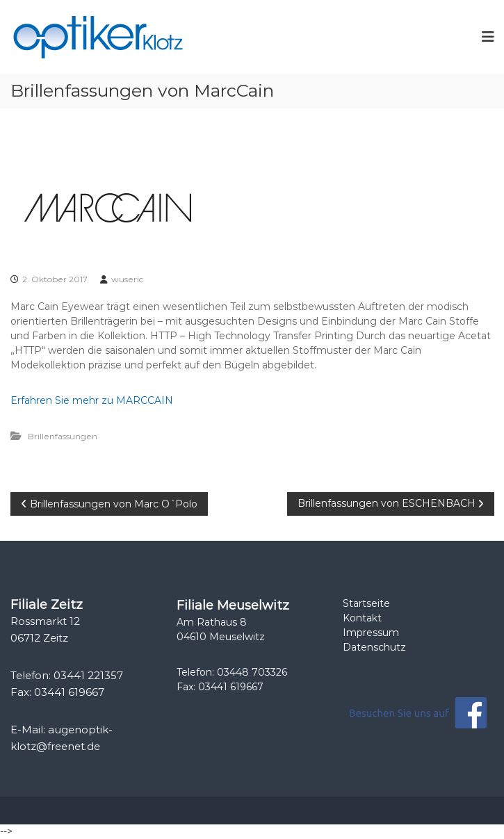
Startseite (366, 603)
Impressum (371, 633)
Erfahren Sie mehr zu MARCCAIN (92, 400)
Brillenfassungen (63, 436)
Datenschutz (374, 647)
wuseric (127, 279)
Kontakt (362, 618)
